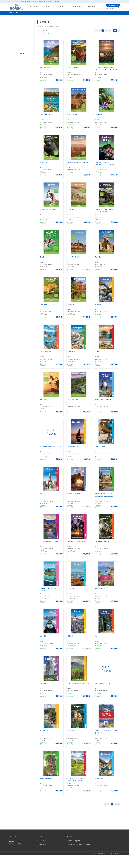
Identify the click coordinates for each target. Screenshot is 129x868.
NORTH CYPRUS (73, 352)
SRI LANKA (44, 399)
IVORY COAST (100, 447)
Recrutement (44, 851)
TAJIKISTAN (99, 778)
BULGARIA (71, 731)
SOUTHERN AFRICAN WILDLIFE (51, 447)
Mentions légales (74, 841)
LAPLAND (43, 636)
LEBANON (71, 304)
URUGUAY (71, 589)
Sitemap (71, 854)
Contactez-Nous (16, 857)
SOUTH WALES (73, 399)
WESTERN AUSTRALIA (75, 494)
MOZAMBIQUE (73, 447)
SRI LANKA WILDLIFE (102, 541)
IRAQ (97, 636)
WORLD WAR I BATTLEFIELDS (78, 162)
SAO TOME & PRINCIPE (103, 683)
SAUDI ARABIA (73, 115)
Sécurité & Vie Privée (75, 851)
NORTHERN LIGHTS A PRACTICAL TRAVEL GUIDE (105, 163)
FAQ (69, 848)
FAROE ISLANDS (46, 67)
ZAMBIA (43, 257)
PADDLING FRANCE (47, 115)
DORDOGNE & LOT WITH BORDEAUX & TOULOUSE (104, 495)
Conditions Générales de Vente (79, 844)
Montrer (44, 31)
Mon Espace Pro (113, 5)
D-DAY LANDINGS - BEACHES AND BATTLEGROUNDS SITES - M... (106, 70)
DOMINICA (99, 115)
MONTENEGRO (45, 352)
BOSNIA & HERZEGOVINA (49, 541)
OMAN (42, 494)
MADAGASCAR (45, 778)
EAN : (42, 75)
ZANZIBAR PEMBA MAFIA (76, 541)
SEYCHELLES (44, 731)
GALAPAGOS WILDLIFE (103, 399)
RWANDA (43, 162)
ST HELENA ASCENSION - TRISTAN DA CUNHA (76, 779)
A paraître (43, 844)
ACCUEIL (11, 13)
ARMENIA (71, 210)
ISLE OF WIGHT (100, 589)
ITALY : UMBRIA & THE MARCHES (79, 683)
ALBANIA (98, 304)
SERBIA (98, 352)
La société (43, 841)
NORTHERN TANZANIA (48, 210)
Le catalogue (44, 848)
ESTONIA (43, 683)
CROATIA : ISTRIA (74, 257)
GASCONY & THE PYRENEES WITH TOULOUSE (105, 211)
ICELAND (71, 636)
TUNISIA (98, 257)
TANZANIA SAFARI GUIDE (49, 304)
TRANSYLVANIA (73, 67)
